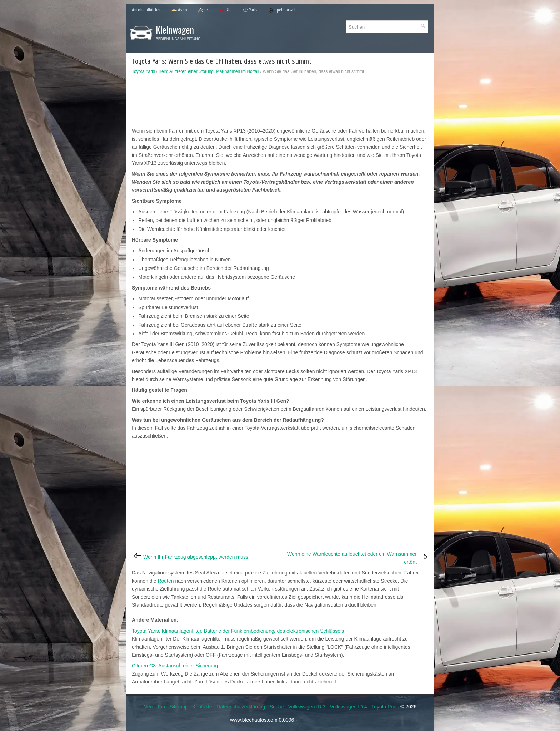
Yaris (250, 10)
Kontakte (202, 707)
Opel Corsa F (282, 10)
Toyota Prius (385, 707)
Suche (277, 707)
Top (161, 707)
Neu (148, 707)
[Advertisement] (280, 103)
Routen (166, 581)
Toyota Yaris (143, 71)
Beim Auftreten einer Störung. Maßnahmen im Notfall (209, 71)
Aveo (179, 10)
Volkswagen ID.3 (307, 707)
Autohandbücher (146, 10)
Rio (226, 10)
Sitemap (179, 707)
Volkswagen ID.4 (349, 707)
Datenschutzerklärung (241, 707)
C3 (203, 10)
